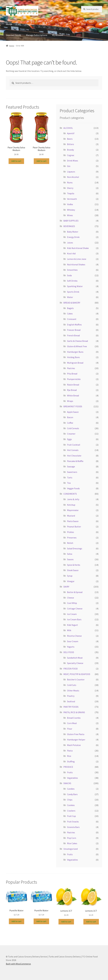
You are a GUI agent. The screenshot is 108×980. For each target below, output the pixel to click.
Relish (70, 543)
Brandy (70, 150)
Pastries (71, 368)
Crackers (71, 811)
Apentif (71, 133)
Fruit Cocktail (74, 445)
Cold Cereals (73, 428)
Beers (70, 139)
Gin (69, 166)
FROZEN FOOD (71, 669)
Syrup (70, 576)
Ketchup (71, 505)
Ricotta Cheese (74, 636)
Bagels (70, 308)
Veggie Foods (73, 488)
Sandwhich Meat (75, 658)
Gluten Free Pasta (76, 734)
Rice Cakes (72, 843)
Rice (69, 756)
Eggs (69, 439)
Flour (70, 729)
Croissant (72, 319)
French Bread (73, 335)
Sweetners (72, 472)
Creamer (71, 434)
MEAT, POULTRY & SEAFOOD (77, 674)
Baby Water (73, 232)
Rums (70, 182)
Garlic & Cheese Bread (77, 341)
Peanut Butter (74, 527)
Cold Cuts (72, 685)
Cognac (71, 155)
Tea (69, 483)
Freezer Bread (74, 330)
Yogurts (71, 647)
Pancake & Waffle (75, 461)
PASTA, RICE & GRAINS (74, 712)
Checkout (30, 24)
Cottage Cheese (75, 609)
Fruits (70, 772)
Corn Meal (72, 723)
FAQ (57, 24)
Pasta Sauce (73, 521)
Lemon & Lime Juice (77, 259)
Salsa (70, 554)
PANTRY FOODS (71, 707)
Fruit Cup (71, 816)
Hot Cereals (73, 450)
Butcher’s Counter (76, 679)
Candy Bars (72, 794)
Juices (70, 243)
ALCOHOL (68, 128)
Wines (70, 215)
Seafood (71, 701)
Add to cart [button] (16, 161)
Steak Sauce (73, 570)
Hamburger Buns (75, 352)
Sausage (71, 466)
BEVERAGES (69, 226)
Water (70, 297)
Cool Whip (72, 603)
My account (58, 35)
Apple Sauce (73, 412)
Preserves (72, 538)
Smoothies (72, 270)
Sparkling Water (75, 286)
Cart (18, 24)
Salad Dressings (75, 548)
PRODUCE (68, 767)
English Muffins (74, 325)
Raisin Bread (73, 385)
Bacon (70, 417)
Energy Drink (73, 237)
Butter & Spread (75, 592)
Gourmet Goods (13, 35)
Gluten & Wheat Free (77, 346)
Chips (70, 800)
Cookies (71, 805)
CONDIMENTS (70, 494)
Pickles (71, 532)
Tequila (71, 193)
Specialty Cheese (75, 663)
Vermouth (72, 199)
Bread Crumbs (74, 718)
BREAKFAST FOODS (73, 406)
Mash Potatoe (74, 745)
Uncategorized (71, 849)
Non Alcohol (73, 177)
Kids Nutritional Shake (78, 248)
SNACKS (67, 783)
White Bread (73, 396)
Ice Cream (72, 614)
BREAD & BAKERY (72, 303)
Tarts (70, 477)
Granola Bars (73, 827)
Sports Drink (73, 292)
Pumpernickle (74, 379)
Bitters (71, 144)
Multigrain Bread (75, 363)
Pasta (70, 751)
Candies (71, 789)
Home (9, 24)
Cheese (71, 598)
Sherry (70, 188)
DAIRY (66, 587)
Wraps (70, 401)
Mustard (71, 516)
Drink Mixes (73, 161)
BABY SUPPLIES (71, 221)
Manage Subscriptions (37, 35)
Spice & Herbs (74, 565)
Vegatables (72, 778)
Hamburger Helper (76, 740)
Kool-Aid (71, 253)
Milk (69, 630)
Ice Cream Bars (74, 619)
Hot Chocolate (74, 456)
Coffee (70, 423)
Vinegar (71, 581)
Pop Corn (72, 838)
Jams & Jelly (73, 499)
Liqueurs (71, 172)
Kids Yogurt (72, 625)
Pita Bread (72, 374)
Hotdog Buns (73, 357)
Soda (69, 275)
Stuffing (71, 761)
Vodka (70, 204)
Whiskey (71, 210)
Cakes (70, 314)
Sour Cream (73, 641)
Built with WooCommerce (18, 964)
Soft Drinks (72, 281)
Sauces (70, 559)
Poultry (71, 696)
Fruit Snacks (73, 822)
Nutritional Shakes (76, 264)
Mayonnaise (73, 510)
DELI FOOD (69, 652)
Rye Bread (72, 390)
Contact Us (45, 24)
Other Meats (73, 691)
